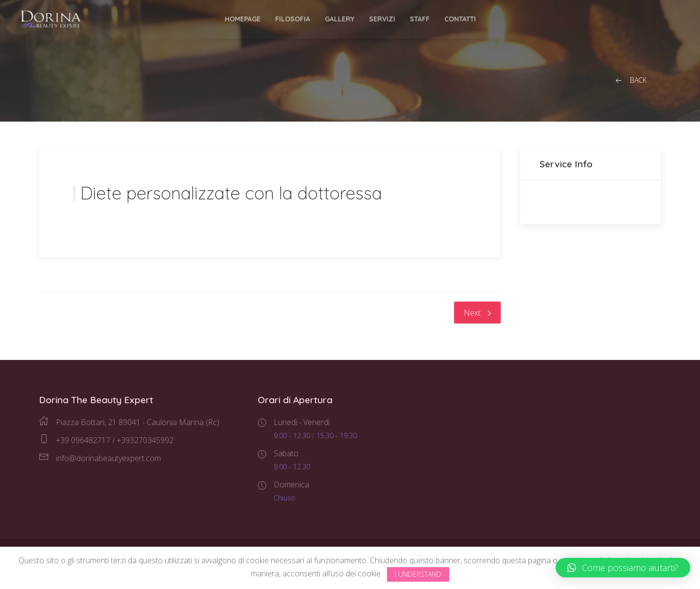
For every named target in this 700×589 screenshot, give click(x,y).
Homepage (243, 19)
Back (630, 80)
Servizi (382, 19)
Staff (420, 19)
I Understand (418, 574)
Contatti (460, 19)
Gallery (340, 19)
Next (477, 313)
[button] (623, 568)
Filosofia (293, 19)
